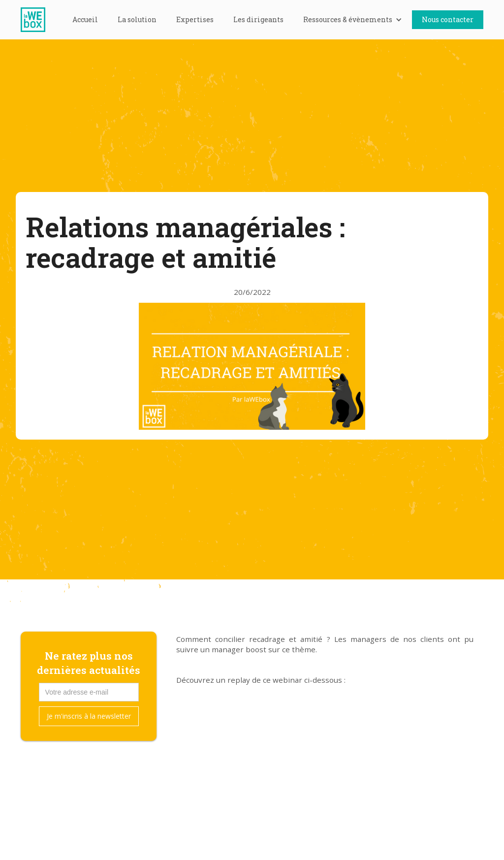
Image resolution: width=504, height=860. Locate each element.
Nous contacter (448, 19)
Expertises (195, 19)
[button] (353, 20)
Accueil (85, 19)
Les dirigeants (258, 19)
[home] (38, 20)
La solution (137, 19)
